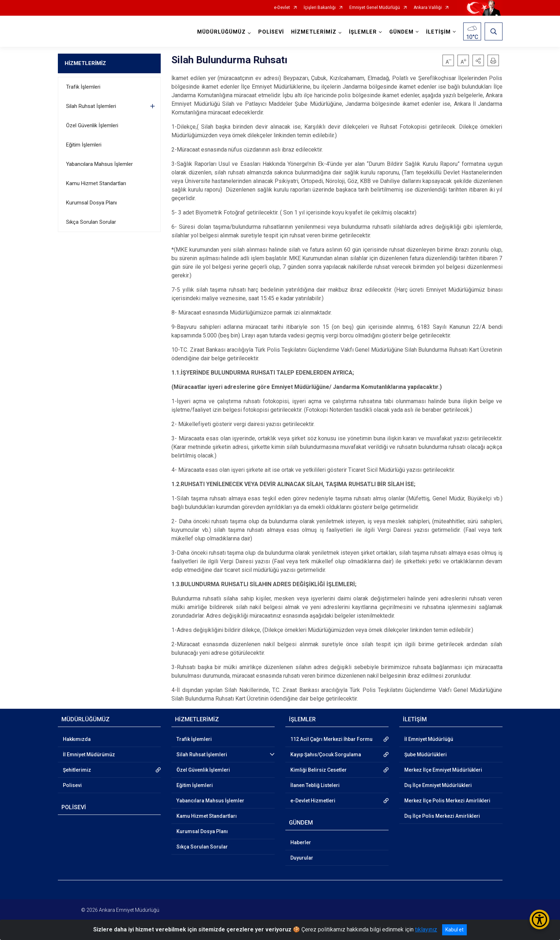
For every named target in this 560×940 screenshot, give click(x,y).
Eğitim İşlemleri (84, 145)
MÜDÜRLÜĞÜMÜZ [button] (221, 32)
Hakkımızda (77, 739)
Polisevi (72, 785)
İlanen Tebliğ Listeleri (315, 785)
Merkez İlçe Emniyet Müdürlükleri (443, 770)
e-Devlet (282, 8)
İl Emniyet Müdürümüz (89, 755)
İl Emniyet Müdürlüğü (429, 739)
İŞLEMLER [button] (363, 32)
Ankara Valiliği (428, 8)
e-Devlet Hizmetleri (313, 801)
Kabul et (454, 930)
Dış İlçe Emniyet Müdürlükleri (438, 785)
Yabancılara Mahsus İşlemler (99, 164)
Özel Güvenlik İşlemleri (92, 125)
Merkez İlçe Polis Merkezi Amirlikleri (447, 801)
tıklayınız (426, 929)
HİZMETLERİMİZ (85, 63)
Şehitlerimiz (77, 770)
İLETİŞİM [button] (438, 32)
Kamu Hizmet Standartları (96, 183)
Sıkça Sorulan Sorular (91, 222)
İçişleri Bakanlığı (320, 8)
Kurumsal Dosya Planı (91, 203)
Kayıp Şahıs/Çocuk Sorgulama (326, 755)
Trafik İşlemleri (83, 87)
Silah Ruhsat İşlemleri (91, 106)
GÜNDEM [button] (401, 32)
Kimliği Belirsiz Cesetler (319, 770)
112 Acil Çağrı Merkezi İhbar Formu (331, 739)
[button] (478, 60)
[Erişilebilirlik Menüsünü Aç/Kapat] (539, 919)
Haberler (301, 842)
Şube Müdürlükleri (426, 755)
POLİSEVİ (271, 32)
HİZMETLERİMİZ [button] (314, 32)
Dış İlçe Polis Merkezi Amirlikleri (442, 816)
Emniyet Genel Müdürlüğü (375, 8)
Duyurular (302, 858)
